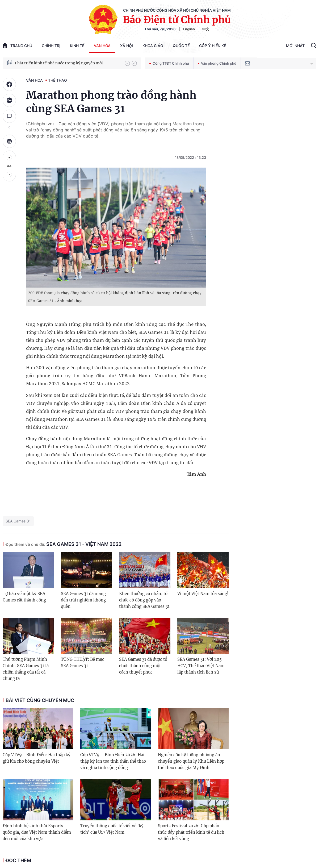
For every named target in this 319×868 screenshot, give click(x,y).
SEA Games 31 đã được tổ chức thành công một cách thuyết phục (143, 666)
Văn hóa (102, 46)
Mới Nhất (295, 46)
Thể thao (58, 80)
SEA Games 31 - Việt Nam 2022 (64, 544)
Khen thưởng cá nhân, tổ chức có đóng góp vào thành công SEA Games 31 (144, 600)
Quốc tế (181, 46)
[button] (127, 63)
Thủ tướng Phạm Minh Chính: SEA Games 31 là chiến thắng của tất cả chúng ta (26, 669)
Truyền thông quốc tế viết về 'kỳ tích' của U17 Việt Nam (112, 829)
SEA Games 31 (18, 521)
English (189, 29)
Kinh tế (77, 46)
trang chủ (17, 45)
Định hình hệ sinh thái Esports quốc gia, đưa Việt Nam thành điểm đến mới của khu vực (37, 832)
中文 (206, 29)
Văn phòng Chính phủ (217, 63)
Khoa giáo (153, 46)
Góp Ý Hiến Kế (213, 46)
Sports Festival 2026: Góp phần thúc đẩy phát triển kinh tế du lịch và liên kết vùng (191, 832)
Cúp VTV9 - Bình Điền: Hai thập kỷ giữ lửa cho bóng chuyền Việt (37, 758)
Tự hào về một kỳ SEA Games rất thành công (24, 597)
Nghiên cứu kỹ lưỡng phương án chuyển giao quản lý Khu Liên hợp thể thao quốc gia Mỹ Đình (191, 761)
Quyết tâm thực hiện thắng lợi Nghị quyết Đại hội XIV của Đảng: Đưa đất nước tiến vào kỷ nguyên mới (67, 63)
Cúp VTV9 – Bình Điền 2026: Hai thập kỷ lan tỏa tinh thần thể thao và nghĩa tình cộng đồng (113, 761)
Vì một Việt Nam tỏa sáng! (203, 594)
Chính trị (51, 46)
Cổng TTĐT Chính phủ (169, 63)
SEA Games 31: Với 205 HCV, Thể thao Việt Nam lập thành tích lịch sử (201, 666)
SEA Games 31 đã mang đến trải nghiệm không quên (83, 600)
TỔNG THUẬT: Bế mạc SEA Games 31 (83, 663)
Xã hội (127, 46)
